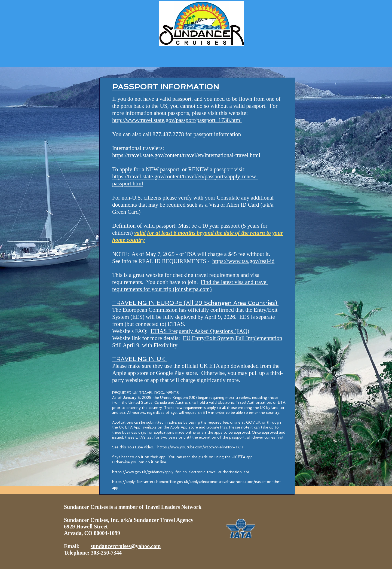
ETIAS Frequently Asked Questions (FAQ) (200, 331)
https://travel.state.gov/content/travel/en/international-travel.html (186, 155)
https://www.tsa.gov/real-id (243, 261)
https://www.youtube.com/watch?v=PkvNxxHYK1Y (200, 447)
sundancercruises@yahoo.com (126, 546)
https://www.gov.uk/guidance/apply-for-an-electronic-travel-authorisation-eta (181, 472)
